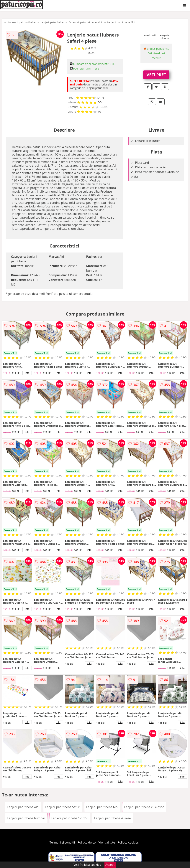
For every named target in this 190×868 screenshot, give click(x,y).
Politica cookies (128, 842)
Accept (110, 865)
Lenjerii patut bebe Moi (102, 807)
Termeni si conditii (62, 842)
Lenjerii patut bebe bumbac (26, 818)
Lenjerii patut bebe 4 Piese (113, 818)
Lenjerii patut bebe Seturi (63, 807)
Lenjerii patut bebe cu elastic (144, 807)
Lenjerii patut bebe (52, 22)
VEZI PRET (156, 75)
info (27, 373)
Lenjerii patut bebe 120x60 (70, 818)
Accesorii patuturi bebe (21, 22)
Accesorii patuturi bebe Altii (85, 22)
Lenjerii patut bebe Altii (121, 22)
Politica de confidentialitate (96, 842)
